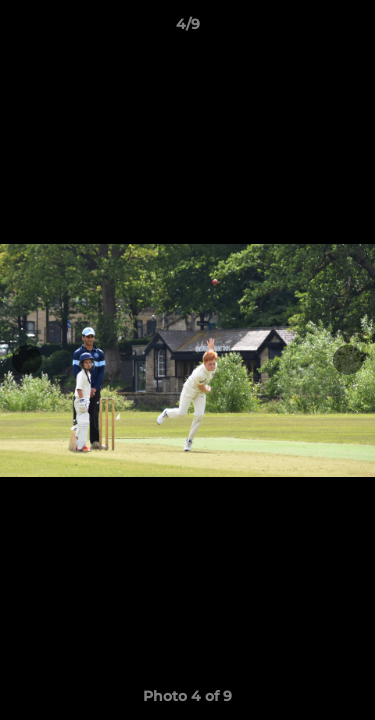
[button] (351, 29)
